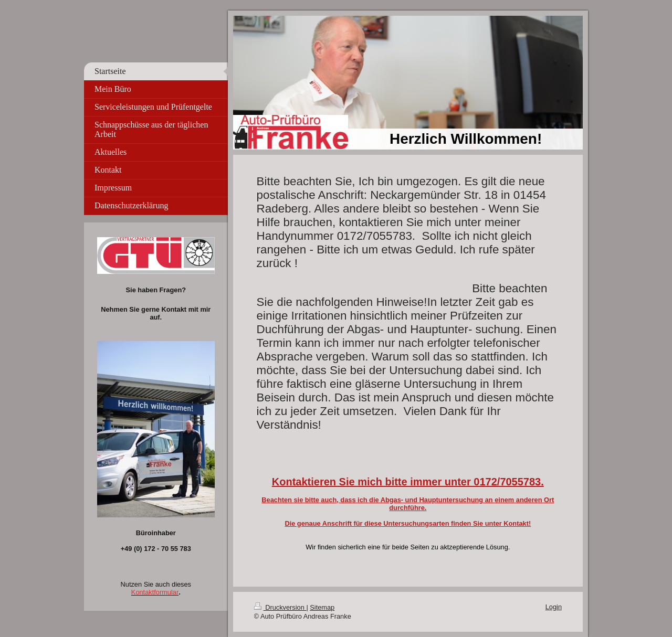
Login (554, 607)
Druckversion (280, 607)
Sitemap (322, 607)
